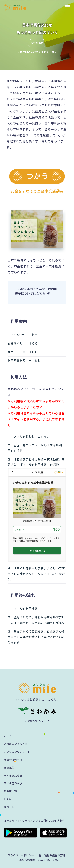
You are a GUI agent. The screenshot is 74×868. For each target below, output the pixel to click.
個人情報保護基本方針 (52, 855)
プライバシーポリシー (21, 855)
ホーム (8, 736)
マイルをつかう (13, 783)
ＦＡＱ (8, 799)
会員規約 (9, 768)
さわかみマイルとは (16, 744)
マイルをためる (13, 776)
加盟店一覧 (10, 791)
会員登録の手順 (13, 760)
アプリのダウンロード (17, 752)
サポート (9, 807)
